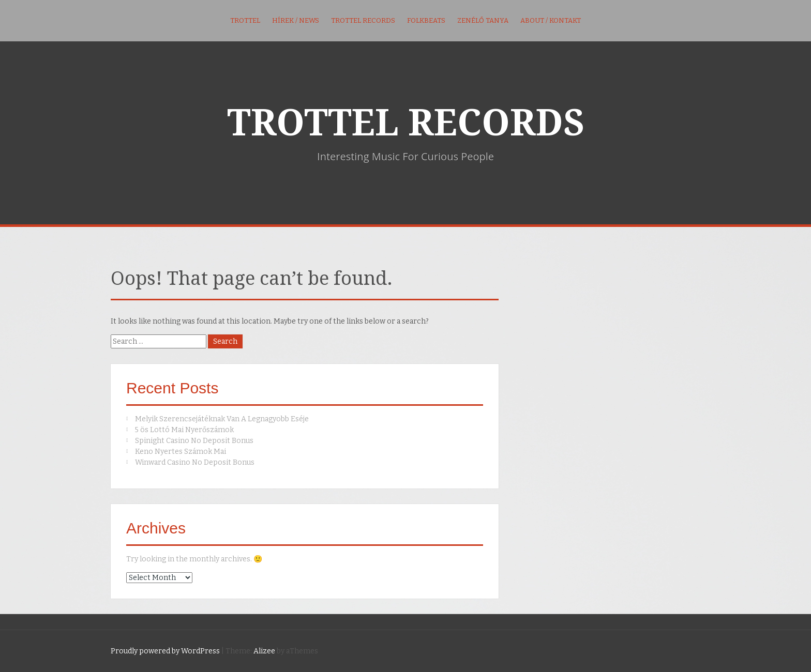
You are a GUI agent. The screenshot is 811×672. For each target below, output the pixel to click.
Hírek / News (296, 20)
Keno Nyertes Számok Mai (181, 452)
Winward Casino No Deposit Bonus (195, 462)
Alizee (264, 651)
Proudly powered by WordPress (165, 651)
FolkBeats (426, 20)
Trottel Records (363, 20)
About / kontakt (551, 20)
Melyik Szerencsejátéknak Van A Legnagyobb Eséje (222, 419)
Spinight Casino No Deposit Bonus (194, 441)
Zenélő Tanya (483, 20)
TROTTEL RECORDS (406, 123)
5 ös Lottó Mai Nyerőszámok (184, 430)
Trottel (245, 20)
